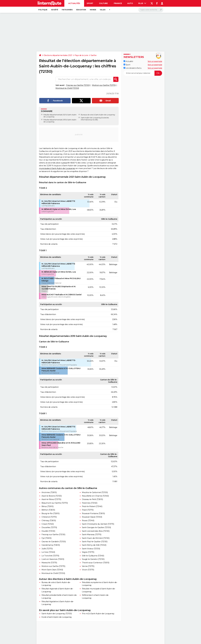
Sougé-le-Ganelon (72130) (93, 559)
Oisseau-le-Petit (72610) (92, 499)
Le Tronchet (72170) (50, 556)
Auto (130, 3)
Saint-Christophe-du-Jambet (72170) (98, 524)
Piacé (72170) (88, 510)
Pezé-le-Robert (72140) (92, 506)
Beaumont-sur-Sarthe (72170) (55, 503)
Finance (118, 3)
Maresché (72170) (49, 563)
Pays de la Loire (81, 55)
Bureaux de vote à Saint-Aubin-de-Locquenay (98, 115)
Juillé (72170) (47, 549)
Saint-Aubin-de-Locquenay (91, 118)
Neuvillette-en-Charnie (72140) (95, 496)
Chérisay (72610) (49, 521)
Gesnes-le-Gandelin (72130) (54, 542)
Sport (90, 3)
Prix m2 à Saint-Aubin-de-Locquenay (98, 614)
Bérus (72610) (47, 506)
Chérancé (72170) (49, 517)
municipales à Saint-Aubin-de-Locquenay (57, 168)
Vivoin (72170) (88, 570)
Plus (142, 3)
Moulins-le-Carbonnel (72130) (95, 492)
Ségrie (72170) (88, 552)
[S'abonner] (143, 73)
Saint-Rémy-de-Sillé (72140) (94, 545)
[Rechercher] (151, 10)
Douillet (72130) (48, 531)
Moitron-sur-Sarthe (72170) (104, 85)
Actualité (128, 61)
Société (55, 10)
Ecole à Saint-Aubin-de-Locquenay (57, 617)
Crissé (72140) (48, 524)
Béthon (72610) (48, 510)
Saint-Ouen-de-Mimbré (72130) (96, 538)
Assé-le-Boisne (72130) (52, 496)
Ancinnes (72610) (49, 492)
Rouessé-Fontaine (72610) (93, 513)
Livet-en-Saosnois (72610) (53, 559)
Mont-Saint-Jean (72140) (52, 570)
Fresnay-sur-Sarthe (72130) (78, 85)
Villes (103, 10)
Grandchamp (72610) (51, 545)
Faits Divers (67, 10)
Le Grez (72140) (48, 552)
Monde (93, 10)
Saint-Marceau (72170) (92, 535)
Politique (43, 10)
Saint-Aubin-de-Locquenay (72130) (57, 614)
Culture (103, 3)
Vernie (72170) (88, 566)
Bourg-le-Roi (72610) (50, 513)
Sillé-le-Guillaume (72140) (93, 556)
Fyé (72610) (46, 538)
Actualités (74, 3)
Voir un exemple (155, 61)
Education (81, 10)
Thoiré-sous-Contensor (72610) (96, 563)
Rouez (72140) (88, 521)
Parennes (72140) (90, 503)
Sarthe (94, 55)
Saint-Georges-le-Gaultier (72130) (96, 527)
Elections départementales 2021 (58, 55)
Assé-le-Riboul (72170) (51, 499)
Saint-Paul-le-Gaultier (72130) (95, 542)
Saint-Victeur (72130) (91, 549)
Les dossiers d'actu (132, 68)
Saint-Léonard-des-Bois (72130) (96, 531)
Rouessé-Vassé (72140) (92, 517)
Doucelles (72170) (49, 527)
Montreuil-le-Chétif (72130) (67, 88)
